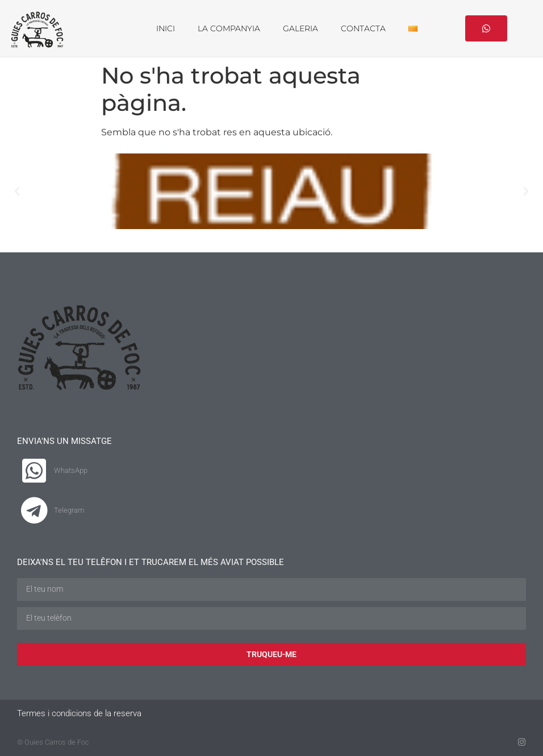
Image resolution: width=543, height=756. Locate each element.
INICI (166, 28)
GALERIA (300, 28)
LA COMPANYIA (229, 28)
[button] (17, 191)
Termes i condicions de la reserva (79, 713)
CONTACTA (363, 28)
